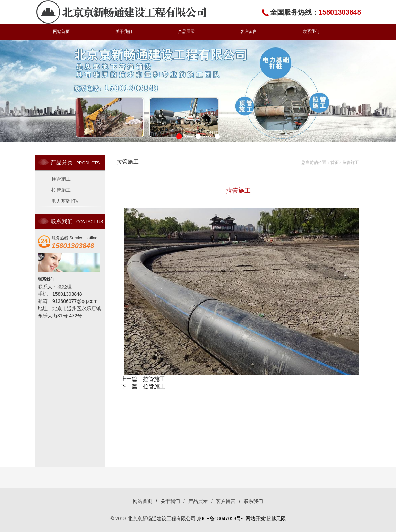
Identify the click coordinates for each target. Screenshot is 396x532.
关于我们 (124, 32)
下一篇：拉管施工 (143, 386)
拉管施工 (61, 190)
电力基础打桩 (66, 201)
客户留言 (249, 32)
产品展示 (186, 32)
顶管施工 (61, 179)
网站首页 (61, 32)
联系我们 (311, 32)
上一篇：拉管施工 (143, 379)
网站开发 (255, 518)
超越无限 (276, 518)
